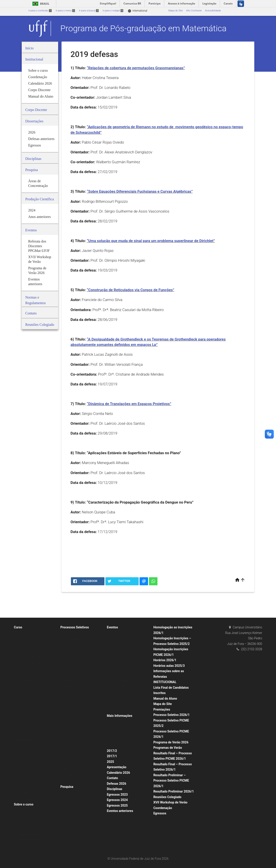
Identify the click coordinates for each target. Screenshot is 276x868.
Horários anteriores (27, 822)
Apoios (113, 727)
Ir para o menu (65, 11)
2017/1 (112, 756)
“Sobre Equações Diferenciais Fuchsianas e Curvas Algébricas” (140, 191)
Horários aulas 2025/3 (169, 666)
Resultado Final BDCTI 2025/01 (80, 675)
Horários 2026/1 (165, 660)
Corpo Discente (25, 639)
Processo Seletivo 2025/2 (77, 639)
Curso (18, 627)
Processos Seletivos (75, 627)
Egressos (160, 813)
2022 (19, 722)
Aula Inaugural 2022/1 (121, 710)
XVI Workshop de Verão (122, 633)
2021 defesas (24, 728)
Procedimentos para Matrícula (79, 692)
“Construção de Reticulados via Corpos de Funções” (131, 290)
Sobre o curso (24, 804)
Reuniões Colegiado (167, 797)
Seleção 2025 (70, 698)
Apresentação (117, 767)
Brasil (40, 4)
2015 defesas (24, 769)
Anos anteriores (71, 810)
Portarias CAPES (25, 675)
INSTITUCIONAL (165, 682)
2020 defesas (24, 734)
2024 (19, 710)
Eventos (113, 627)
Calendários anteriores (29, 840)
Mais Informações (120, 716)
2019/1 (67, 746)
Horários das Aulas (27, 810)
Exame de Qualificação (29, 663)
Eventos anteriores (120, 811)
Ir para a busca (89, 11)
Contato (113, 778)
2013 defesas (24, 781)
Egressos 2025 (117, 805)
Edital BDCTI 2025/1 (74, 657)
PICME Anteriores (72, 781)
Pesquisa (67, 787)
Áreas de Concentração (76, 792)
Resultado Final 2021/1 (75, 633)
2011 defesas (24, 793)
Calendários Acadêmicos (30, 828)
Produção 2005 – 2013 (75, 816)
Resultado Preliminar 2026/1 (174, 791)
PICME (66, 704)
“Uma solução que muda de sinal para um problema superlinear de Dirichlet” (151, 241)
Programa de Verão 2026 (171, 742)
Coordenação (163, 808)
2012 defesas (24, 787)
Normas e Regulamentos (30, 657)
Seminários (115, 657)
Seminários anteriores (121, 669)
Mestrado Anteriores (74, 769)
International (137, 11)
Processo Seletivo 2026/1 (172, 715)
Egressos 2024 (117, 800)
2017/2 (112, 751)
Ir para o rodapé (113, 11)
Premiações (162, 709)
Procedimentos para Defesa (32, 669)
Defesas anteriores (27, 651)
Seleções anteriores (74, 763)
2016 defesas (24, 757)
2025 (110, 762)
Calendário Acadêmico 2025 (32, 834)
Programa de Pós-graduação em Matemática (143, 28)
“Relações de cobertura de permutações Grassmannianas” (136, 68)
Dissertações (23, 704)
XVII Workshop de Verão (170, 802)
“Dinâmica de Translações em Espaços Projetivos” (129, 404)
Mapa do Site (176, 11)
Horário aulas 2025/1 (28, 816)
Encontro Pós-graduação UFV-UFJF (128, 681)
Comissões (22, 692)
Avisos (113, 733)
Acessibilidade (213, 11)
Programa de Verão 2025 (123, 651)
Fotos (112, 745)
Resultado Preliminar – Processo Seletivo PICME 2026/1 (171, 781)
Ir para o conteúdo (40, 11)
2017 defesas (24, 752)
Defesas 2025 (24, 763)
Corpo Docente (24, 645)
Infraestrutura (24, 799)
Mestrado (68, 681)
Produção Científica (73, 798)
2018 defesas (24, 746)
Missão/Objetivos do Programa (33, 633)
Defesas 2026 (117, 784)
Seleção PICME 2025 (74, 734)
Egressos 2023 (117, 795)
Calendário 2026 (118, 773)
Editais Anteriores (72, 775)
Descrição (115, 840)
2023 (19, 716)
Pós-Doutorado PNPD (75, 740)
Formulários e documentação (125, 721)
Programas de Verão (120, 639)
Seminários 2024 (119, 663)
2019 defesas (24, 740)
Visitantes (22, 698)
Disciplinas (115, 789)
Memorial (68, 686)
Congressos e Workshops (123, 675)
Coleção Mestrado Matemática (126, 739)
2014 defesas (24, 775)
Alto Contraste (194, 11)
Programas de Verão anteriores (126, 645)
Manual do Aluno (165, 699)
